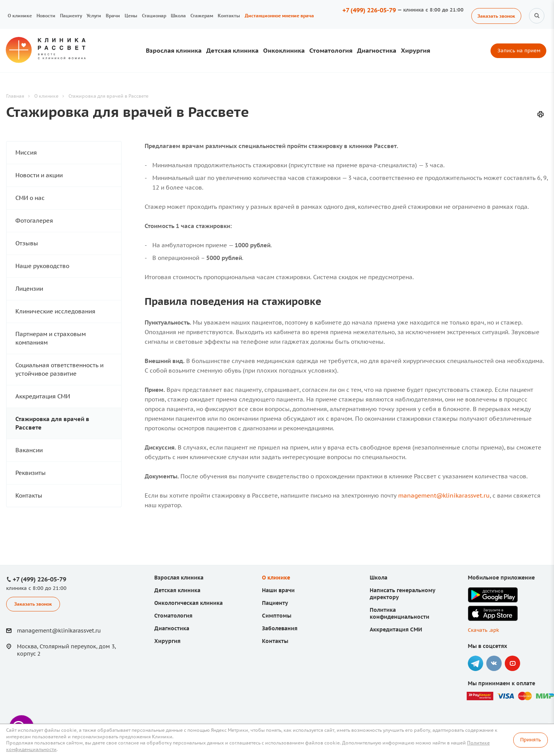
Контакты (229, 16)
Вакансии (29, 450)
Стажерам (202, 16)
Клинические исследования (55, 311)
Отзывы (27, 243)
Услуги (94, 16)
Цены (131, 16)
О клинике (20, 16)
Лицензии (29, 289)
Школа (178, 16)
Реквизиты (31, 473)
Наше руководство (42, 266)
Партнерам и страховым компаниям (51, 338)
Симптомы (277, 616)
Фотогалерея (34, 221)
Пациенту (71, 16)
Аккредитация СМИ (43, 396)
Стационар (154, 16)
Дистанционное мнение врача (279, 16)
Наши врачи (278, 590)
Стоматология (331, 50)
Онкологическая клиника (189, 603)
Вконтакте (494, 663)
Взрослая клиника (174, 50)
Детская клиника (232, 50)
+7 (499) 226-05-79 (369, 10)
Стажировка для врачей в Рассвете (52, 423)
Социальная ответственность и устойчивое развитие (59, 369)
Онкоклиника (284, 50)
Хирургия (415, 50)
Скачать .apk (483, 630)
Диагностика (377, 50)
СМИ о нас (30, 198)
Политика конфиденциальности (400, 613)
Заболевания (280, 628)
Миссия (26, 152)
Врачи (113, 16)
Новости (46, 16)
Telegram (476, 663)
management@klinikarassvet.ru (444, 495)
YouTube (512, 663)
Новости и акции (39, 175)
